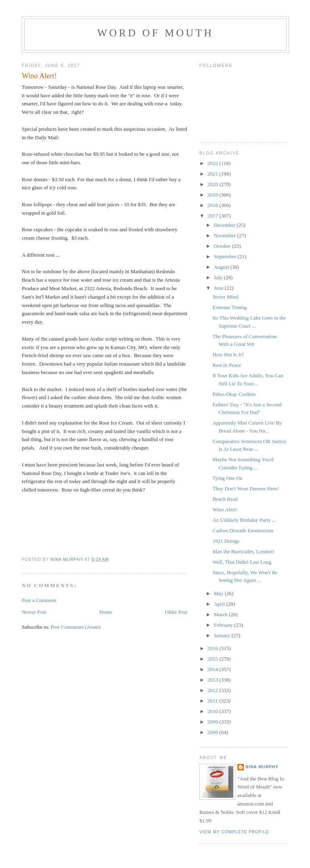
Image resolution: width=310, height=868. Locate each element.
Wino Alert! (225, 509)
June (219, 288)
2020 (213, 184)
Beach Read (225, 499)
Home (106, 612)
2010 (213, 711)
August (222, 267)
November (226, 235)
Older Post (176, 612)
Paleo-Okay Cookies (234, 394)
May (219, 593)
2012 (213, 690)
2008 (213, 732)
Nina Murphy (262, 767)
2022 (213, 163)
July (219, 277)
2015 (213, 659)
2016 (213, 648)
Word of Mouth (156, 33)
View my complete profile (234, 832)
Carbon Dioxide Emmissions (243, 530)
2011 (213, 701)
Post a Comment (39, 600)
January (223, 635)
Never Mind (225, 297)
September (226, 256)
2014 (213, 669)
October (223, 246)
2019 (213, 195)
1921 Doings (226, 541)
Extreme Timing (229, 307)
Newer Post (34, 612)
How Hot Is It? (228, 355)
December (225, 225)
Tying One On (227, 478)
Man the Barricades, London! (243, 551)
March (221, 614)
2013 (213, 680)
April (220, 604)
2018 (213, 205)
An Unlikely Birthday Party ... (244, 520)
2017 (213, 216)
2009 (213, 722)
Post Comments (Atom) (76, 627)
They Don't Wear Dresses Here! (246, 488)
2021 (213, 174)
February (224, 625)
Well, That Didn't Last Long (242, 562)
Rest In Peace (227, 365)
